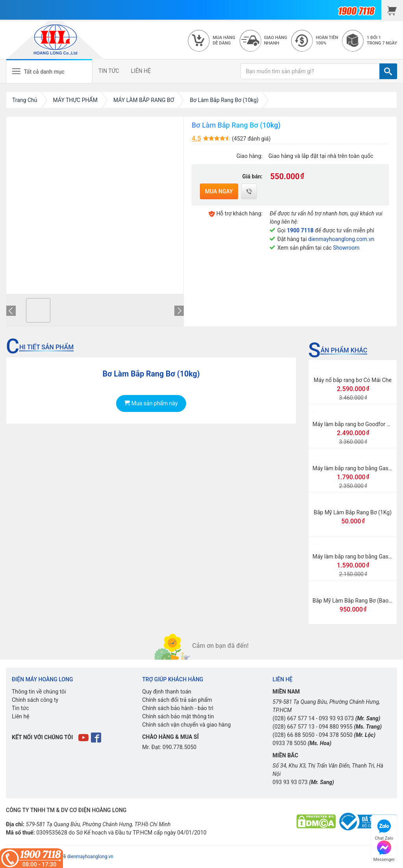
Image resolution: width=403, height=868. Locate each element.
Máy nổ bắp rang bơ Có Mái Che (353, 380)
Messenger (384, 850)
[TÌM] (388, 71)
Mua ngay (219, 191)
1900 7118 (300, 230)
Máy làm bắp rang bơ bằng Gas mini (356, 556)
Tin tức (20, 708)
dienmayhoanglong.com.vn (341, 239)
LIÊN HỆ (141, 71)
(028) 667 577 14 (294, 718)
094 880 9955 (336, 727)
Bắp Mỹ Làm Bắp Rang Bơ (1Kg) (353, 512)
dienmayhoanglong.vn (90, 857)
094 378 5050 (336, 735)
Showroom (346, 248)
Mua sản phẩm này (151, 403)
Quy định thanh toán (167, 692)
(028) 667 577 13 (294, 727)
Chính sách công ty (35, 700)
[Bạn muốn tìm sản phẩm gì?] (310, 71)
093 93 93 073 (336, 718)
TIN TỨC (109, 71)
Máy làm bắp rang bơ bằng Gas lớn (355, 468)
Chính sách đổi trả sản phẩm (177, 700)
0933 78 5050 (290, 743)
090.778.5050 (179, 747)
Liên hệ (21, 716)
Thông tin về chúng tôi (39, 692)
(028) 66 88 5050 (294, 735)
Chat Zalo (384, 829)
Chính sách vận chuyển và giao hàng (186, 725)
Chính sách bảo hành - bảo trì (178, 708)
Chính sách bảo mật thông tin (178, 716)
